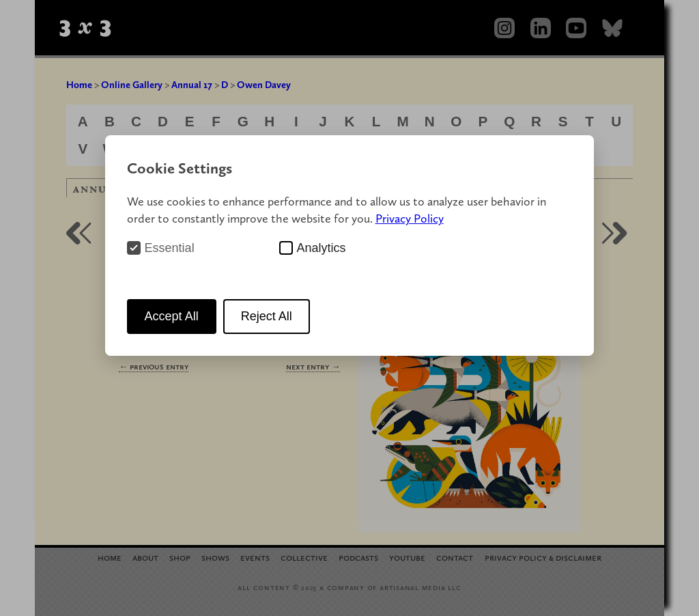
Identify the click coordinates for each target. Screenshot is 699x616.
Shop (180, 557)
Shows (215, 557)
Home (79, 85)
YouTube (407, 557)
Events (255, 557)
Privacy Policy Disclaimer (543, 557)
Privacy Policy (410, 218)
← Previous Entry (154, 366)
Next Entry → (313, 366)
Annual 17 (192, 85)
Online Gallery (132, 85)
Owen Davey (264, 85)
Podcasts (358, 557)
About (145, 557)
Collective (304, 557)
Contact (455, 557)
